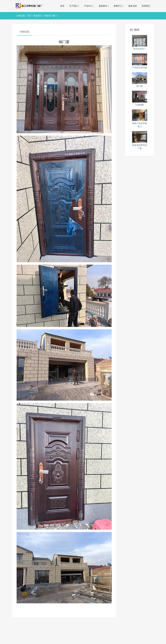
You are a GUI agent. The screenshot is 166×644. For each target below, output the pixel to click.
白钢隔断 (140, 105)
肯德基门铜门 (51, 16)
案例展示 (104, 6)
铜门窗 (140, 86)
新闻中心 (119, 6)
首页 (62, 6)
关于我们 (74, 6)
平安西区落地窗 (140, 68)
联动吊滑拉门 (140, 49)
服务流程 (133, 6)
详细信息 (25, 32)
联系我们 (146, 6)
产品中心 (89, 6)
